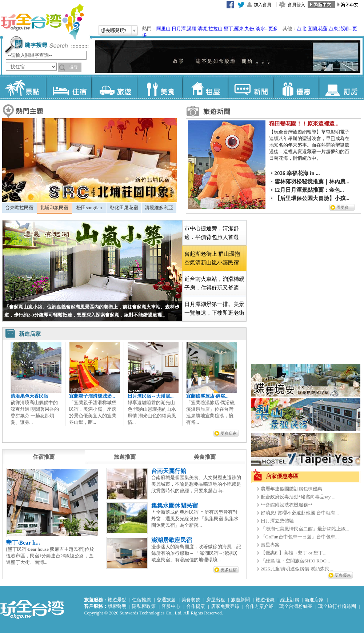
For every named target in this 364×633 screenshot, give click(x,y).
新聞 (250, 87)
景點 (23, 87)
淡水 (260, 29)
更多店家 (229, 433)
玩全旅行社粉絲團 (337, 606)
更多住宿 (229, 570)
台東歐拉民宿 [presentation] (19, 208)
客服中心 (171, 606)
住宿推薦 (141, 600)
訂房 (341, 87)
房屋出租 (216, 600)
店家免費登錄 (225, 606)
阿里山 (163, 29)
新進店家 (314, 600)
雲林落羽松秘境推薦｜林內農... (312, 182)
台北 (301, 29)
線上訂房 (290, 600)
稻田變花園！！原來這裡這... (304, 124)
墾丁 (228, 29)
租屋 (205, 87)
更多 (273, 29)
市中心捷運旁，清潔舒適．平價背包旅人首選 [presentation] (212, 233)
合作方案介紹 (259, 606)
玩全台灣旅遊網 (42, 22)
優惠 (296, 87)
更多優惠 (343, 575)
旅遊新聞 (240, 600)
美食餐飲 (191, 600)
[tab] (19, 208)
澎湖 (344, 29)
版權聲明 (117, 606)
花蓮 (323, 29)
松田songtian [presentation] (89, 208)
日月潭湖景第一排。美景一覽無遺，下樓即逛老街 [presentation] (214, 308)
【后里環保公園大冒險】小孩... (312, 198)
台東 (333, 29)
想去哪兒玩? (114, 30)
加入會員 (263, 5)
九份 (249, 29)
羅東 (239, 29)
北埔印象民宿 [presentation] (54, 208)
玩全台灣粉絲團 (296, 606)
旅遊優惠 (265, 600)
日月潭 (179, 29)
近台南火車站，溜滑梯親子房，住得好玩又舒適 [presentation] (214, 283)
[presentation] (44, 457)
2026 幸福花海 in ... (297, 173)
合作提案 (196, 606)
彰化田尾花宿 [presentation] (124, 208)
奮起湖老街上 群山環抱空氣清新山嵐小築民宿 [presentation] (212, 258)
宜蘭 (312, 29)
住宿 (69, 87)
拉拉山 (215, 29)
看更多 (343, 207)
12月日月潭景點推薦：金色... (309, 190)
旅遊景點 (117, 600)
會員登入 (296, 5)
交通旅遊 (166, 600)
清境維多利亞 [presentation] (159, 208)
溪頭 (192, 29)
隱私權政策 (144, 606)
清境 (202, 29)
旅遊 (114, 87)
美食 (159, 87)
